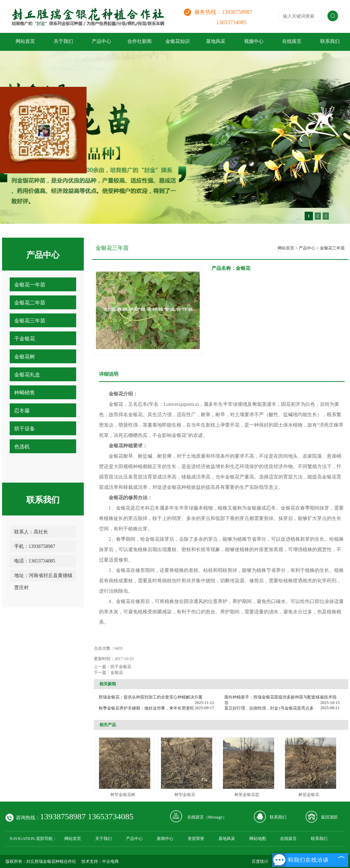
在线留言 (292, 41)
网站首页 (25, 41)
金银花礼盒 (27, 375)
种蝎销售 (25, 393)
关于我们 (63, 41)
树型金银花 (185, 795)
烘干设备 (25, 429)
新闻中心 (165, 839)
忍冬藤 (22, 411)
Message (215, 817)
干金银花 (25, 339)
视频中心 (254, 41)
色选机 (22, 447)
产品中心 (101, 41)
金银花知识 (178, 41)
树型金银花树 (123, 795)
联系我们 (278, 817)
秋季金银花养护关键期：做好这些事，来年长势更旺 (146, 708)
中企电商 (110, 861)
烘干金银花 (121, 667)
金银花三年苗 (30, 321)
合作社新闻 (140, 41)
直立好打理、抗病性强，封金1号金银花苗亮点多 (269, 708)
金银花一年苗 (30, 285)
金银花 (117, 673)
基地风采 (216, 41)
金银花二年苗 (30, 303)
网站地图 (258, 839)
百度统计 (260, 861)
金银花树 (25, 357)
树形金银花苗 (247, 795)
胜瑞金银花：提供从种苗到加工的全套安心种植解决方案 (151, 697)
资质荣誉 (196, 839)
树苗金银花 (309, 795)
